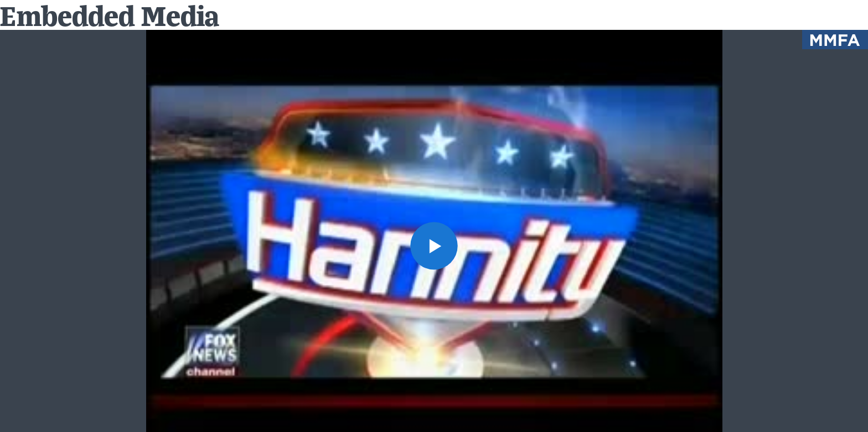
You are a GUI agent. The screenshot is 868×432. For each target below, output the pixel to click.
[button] (434, 246)
